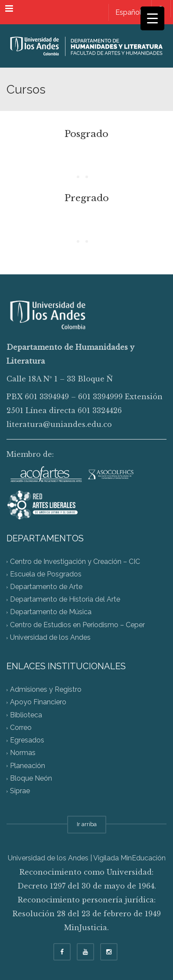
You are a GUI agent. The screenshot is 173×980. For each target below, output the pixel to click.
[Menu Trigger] (152, 18)
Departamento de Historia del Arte (65, 600)
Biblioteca (26, 715)
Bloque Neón (31, 778)
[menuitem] (128, 12)
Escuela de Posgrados (46, 574)
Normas (23, 753)
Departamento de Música (51, 612)
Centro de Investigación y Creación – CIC (75, 562)
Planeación (28, 766)
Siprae (20, 791)
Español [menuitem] (128, 12)
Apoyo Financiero (38, 702)
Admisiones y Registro (46, 690)
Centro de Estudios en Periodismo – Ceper (77, 625)
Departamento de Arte (46, 587)
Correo (21, 728)
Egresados (27, 741)
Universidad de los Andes (50, 637)
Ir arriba (87, 824)
